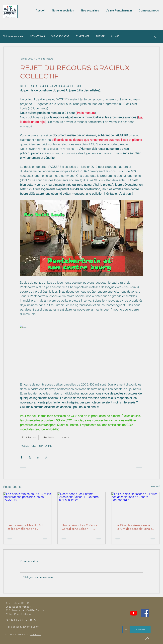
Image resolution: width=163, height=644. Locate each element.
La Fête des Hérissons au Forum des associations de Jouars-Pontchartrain (135, 527)
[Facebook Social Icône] (145, 613)
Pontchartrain (29, 437)
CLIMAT (115, 37)
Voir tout (155, 486)
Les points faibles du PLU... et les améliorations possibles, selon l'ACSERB (27, 527)
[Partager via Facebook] (22, 457)
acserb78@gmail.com (26, 627)
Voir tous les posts (13, 37)
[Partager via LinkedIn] (38, 457)
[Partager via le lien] (46, 457)
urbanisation (49, 437)
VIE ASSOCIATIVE (60, 37)
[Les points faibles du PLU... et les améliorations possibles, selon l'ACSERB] (28, 506)
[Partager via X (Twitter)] (30, 457)
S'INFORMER (82, 37)
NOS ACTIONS (37, 37)
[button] (64, 11)
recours (65, 437)
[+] (126, 630)
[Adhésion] (140, 629)
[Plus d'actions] (141, 59)
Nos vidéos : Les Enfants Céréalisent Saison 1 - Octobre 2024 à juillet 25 (80, 527)
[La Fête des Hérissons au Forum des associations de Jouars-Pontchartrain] (135, 506)
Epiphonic (36, 635)
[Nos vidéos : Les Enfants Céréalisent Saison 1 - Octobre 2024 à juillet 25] (82, 506)
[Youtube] (134, 613)
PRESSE (100, 37)
